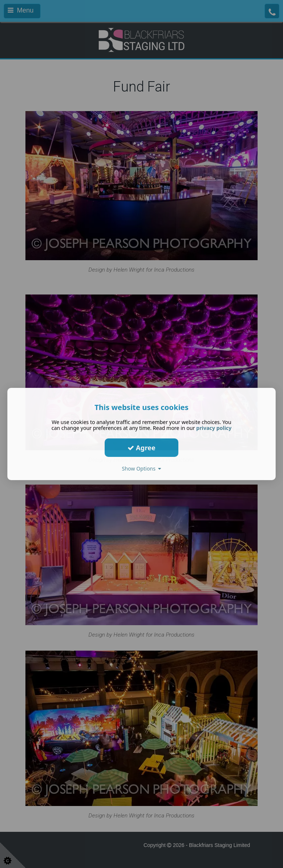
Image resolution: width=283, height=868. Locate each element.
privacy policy (214, 428)
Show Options (142, 469)
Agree (141, 447)
